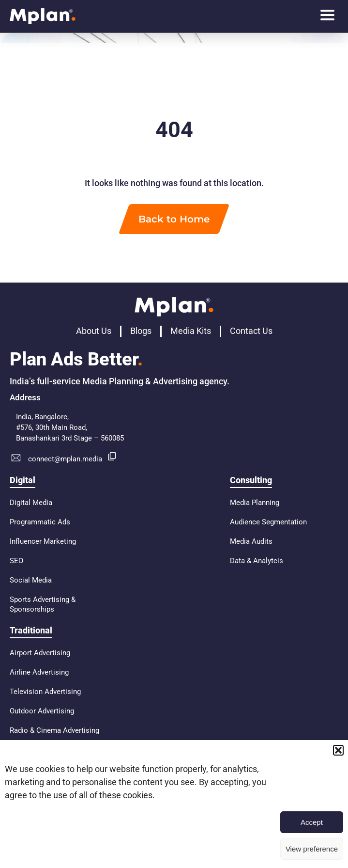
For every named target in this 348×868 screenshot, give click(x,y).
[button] (338, 750)
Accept (312, 822)
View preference (312, 849)
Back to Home (174, 219)
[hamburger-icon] (327, 16)
